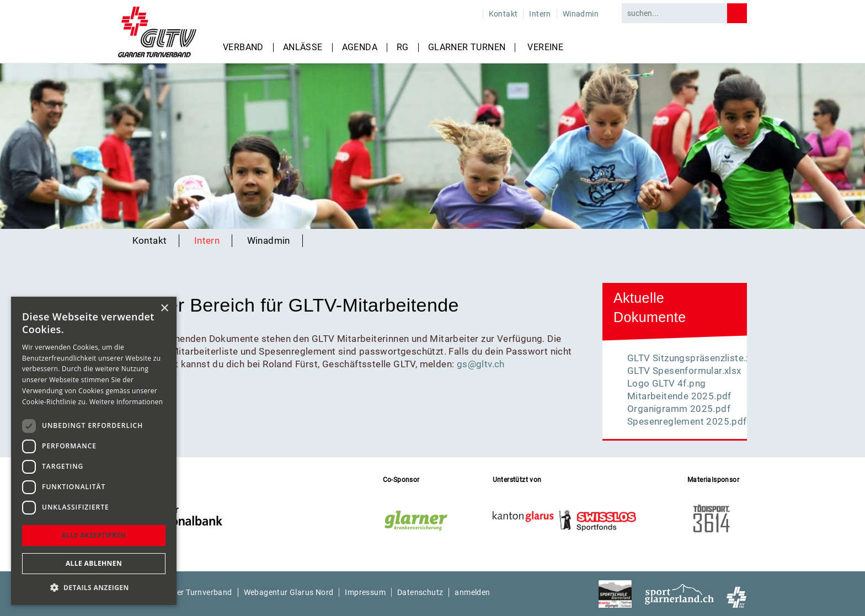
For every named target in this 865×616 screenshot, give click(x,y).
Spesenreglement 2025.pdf (687, 421)
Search (737, 13)
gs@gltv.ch (481, 364)
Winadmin (581, 14)
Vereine (545, 47)
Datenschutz (420, 592)
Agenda (360, 47)
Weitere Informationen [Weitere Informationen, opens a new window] (126, 402)
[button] (94, 588)
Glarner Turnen (467, 47)
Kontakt (503, 14)
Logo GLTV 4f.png (666, 383)
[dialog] (94, 451)
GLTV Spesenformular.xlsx (684, 371)
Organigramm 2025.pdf (679, 409)
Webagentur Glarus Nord (289, 592)
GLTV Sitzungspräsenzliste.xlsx (695, 358)
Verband (243, 47)
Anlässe (303, 47)
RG (403, 47)
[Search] (674, 13)
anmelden (472, 592)
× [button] (164, 309)
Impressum (365, 592)
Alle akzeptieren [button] (94, 535)
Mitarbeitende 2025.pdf (679, 396)
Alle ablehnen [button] (94, 563)
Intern (540, 14)
